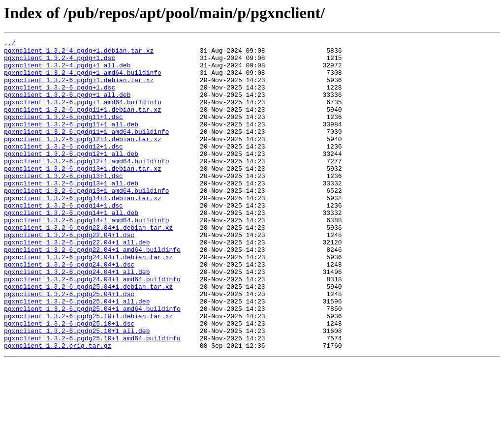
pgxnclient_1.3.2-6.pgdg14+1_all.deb (71, 248)
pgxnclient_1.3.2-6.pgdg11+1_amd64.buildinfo (86, 151)
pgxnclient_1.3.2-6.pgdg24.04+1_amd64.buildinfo (92, 328)
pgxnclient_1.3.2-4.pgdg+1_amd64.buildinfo (83, 80)
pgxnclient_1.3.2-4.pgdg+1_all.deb (67, 71)
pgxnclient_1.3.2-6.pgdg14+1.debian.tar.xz (83, 230)
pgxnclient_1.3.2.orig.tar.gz (58, 407)
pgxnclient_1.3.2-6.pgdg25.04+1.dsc (69, 345)
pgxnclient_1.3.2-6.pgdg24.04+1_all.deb (77, 319)
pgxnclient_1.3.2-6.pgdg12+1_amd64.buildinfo (86, 186)
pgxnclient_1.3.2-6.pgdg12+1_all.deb (71, 177)
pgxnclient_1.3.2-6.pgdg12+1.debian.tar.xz (83, 159)
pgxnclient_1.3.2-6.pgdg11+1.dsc (63, 133)
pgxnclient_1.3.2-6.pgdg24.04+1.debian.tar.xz (88, 301)
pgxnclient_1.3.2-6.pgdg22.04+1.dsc (69, 274)
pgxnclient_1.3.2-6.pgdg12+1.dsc (63, 168)
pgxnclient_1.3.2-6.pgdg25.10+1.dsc (69, 381)
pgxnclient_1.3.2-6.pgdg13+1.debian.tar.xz (83, 195)
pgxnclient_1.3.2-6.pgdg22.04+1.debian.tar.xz (88, 266)
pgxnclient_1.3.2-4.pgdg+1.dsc (60, 62)
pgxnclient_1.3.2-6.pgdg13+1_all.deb (71, 212)
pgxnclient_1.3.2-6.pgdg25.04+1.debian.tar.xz (88, 336)
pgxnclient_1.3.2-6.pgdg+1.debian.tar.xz (79, 89)
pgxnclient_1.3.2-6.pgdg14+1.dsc (63, 239)
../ (10, 44)
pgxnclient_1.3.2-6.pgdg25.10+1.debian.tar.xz (88, 372)
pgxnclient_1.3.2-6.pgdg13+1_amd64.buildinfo (86, 221)
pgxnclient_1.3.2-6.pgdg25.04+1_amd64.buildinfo (92, 363)
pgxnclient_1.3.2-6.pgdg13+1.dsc (63, 204)
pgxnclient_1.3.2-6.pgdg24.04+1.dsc (69, 310)
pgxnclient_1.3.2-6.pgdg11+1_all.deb (71, 142)
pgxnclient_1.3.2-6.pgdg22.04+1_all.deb (77, 283)
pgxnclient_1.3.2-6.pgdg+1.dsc (60, 97)
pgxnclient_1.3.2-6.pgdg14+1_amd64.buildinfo (86, 257)
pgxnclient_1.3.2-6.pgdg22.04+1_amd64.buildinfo (92, 292)
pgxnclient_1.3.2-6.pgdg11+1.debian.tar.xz (83, 124)
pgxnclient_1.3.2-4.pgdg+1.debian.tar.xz (79, 53)
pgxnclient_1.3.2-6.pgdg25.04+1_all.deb (77, 354)
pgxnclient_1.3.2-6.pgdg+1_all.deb (67, 106)
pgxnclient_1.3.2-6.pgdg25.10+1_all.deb (77, 390)
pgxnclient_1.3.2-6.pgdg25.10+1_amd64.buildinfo (92, 398)
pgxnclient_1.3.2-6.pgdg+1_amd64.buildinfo (83, 115)
